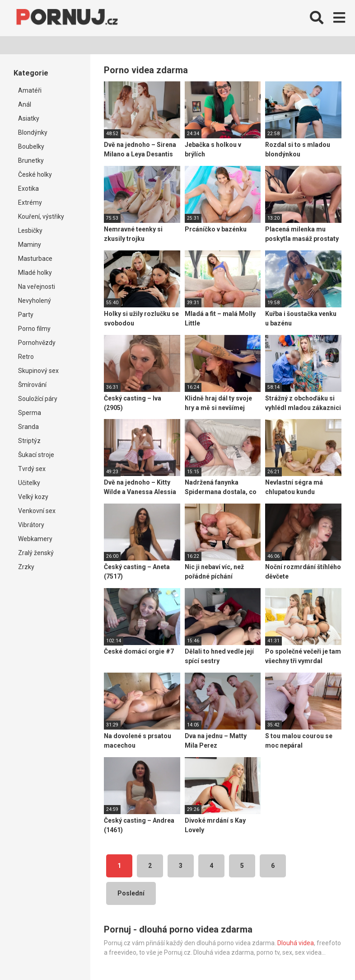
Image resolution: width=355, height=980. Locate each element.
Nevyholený (35, 301)
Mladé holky (35, 273)
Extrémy (30, 203)
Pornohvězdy (37, 343)
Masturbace (35, 259)
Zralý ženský (36, 553)
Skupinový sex (38, 371)
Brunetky (31, 160)
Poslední (131, 893)
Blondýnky (33, 132)
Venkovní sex (37, 511)
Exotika (28, 188)
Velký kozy (33, 497)
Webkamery (35, 539)
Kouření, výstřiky (41, 217)
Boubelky (31, 146)
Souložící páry (38, 399)
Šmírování (32, 385)
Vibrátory (31, 525)
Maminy (30, 245)
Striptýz (29, 441)
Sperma (30, 413)
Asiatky (29, 118)
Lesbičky (30, 231)
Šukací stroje (36, 455)
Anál (25, 104)
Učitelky (29, 483)
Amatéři (30, 90)
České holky (35, 174)
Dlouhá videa (296, 943)
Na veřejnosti (37, 287)
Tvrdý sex (32, 469)
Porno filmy (34, 329)
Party (26, 315)
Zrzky (26, 567)
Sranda (28, 427)
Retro (26, 357)
